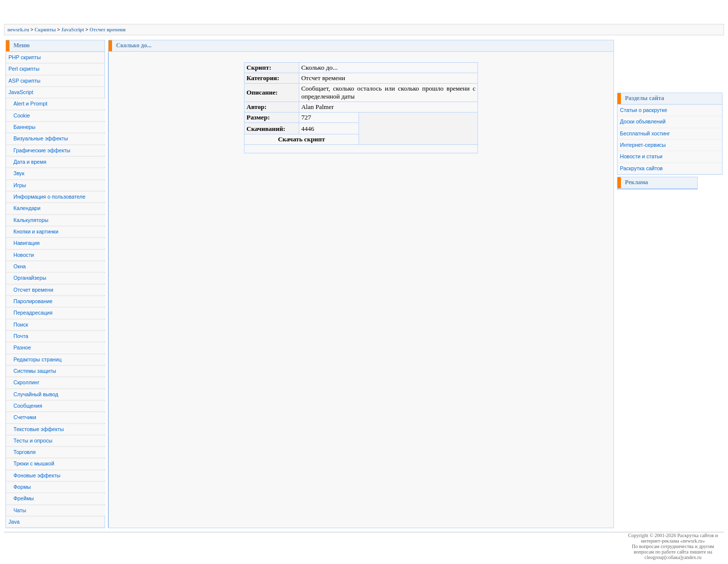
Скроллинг (26, 382)
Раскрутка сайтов (641, 168)
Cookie (22, 115)
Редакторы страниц (38, 359)
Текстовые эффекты (39, 429)
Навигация (27, 243)
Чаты (20, 510)
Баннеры (24, 127)
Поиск (21, 325)
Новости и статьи (641, 156)
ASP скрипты (24, 81)
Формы (22, 487)
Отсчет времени (108, 30)
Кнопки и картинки (36, 231)
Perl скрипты (24, 69)
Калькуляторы (31, 220)
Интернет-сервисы (643, 145)
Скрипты (45, 30)
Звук (19, 173)
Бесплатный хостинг (645, 133)
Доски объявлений (643, 121)
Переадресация (33, 313)
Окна (20, 266)
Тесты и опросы (33, 441)
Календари (27, 208)
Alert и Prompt (30, 104)
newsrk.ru (18, 30)
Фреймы (24, 498)
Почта (21, 336)
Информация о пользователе (50, 197)
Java (14, 522)
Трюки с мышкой (34, 463)
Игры (20, 185)
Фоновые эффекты (37, 475)
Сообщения (28, 406)
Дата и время (30, 162)
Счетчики (25, 417)
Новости (24, 255)
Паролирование (33, 301)
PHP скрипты (25, 57)
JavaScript (73, 30)
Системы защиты (35, 371)
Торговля (25, 452)
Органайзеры (30, 278)
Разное (22, 347)
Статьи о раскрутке (644, 110)
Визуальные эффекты (41, 138)
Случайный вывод (36, 394)
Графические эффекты (42, 150)
